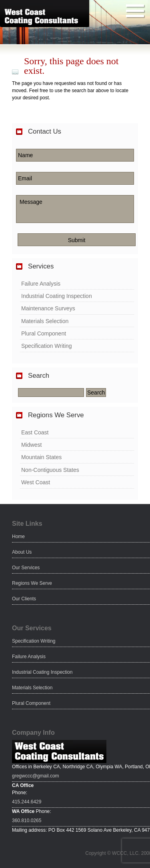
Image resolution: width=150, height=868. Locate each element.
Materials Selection (45, 321)
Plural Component (44, 333)
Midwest (31, 445)
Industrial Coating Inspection (57, 296)
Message (75, 209)
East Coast (35, 432)
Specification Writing (47, 346)
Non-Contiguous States (50, 470)
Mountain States (41, 457)
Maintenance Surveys (48, 308)
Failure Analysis (41, 284)
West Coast (36, 482)
